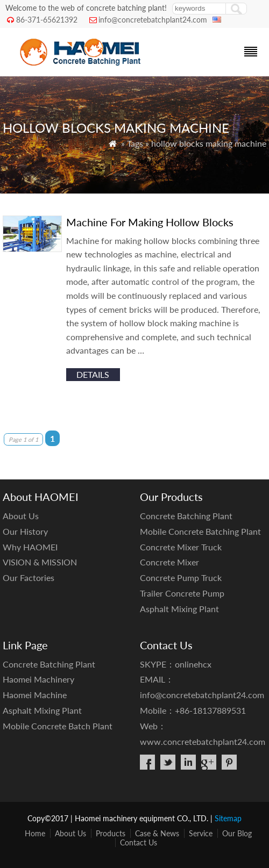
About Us (21, 516)
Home (35, 833)
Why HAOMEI (30, 547)
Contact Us (139, 842)
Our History (25, 531)
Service (201, 833)
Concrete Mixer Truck (181, 547)
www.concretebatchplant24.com (203, 741)
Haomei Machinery (38, 679)
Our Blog (237, 833)
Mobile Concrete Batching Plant (200, 531)
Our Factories (29, 578)
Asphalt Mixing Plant (179, 609)
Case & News (157, 833)
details (93, 374)
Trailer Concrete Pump (182, 593)
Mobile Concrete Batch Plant (58, 726)
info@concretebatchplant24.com (153, 20)
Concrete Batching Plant (186, 516)
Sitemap (228, 818)
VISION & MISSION (40, 562)
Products (111, 833)
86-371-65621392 (47, 20)
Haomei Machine (35, 695)
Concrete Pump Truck (181, 578)
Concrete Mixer (169, 562)
